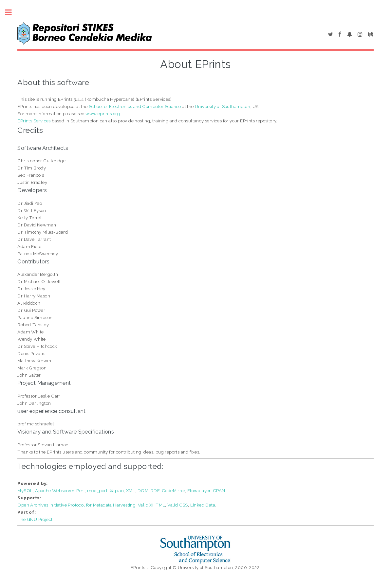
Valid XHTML (151, 505)
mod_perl (97, 490)
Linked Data (203, 505)
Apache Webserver (55, 490)
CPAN (219, 490)
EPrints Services (34, 121)
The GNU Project (35, 519)
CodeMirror (173, 490)
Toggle (12, 12)
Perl (81, 490)
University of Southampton (223, 106)
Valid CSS (178, 505)
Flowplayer (199, 490)
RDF (155, 490)
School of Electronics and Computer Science (135, 106)
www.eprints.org (103, 114)
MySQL (25, 490)
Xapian (117, 490)
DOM (143, 490)
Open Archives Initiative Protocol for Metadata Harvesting (76, 505)
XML (131, 490)
